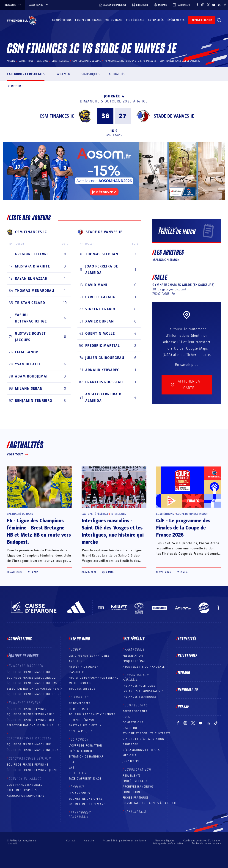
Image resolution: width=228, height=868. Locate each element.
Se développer (80, 703)
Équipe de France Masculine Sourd (34, 694)
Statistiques (90, 74)
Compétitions (62, 20)
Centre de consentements (207, 843)
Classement (63, 74)
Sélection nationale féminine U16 (33, 725)
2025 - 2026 (43, 61)
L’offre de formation (85, 746)
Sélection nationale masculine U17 (35, 689)
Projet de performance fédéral (93, 678)
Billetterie (187, 656)
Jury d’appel (132, 761)
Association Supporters (26, 796)
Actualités (156, 20)
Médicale (130, 755)
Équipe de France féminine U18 (30, 720)
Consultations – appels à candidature (152, 803)
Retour (14, 86)
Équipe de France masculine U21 (32, 678)
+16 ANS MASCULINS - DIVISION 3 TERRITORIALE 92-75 (130, 61)
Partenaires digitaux (85, 725)
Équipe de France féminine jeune (32, 770)
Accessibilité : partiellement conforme (124, 841)
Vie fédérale (135, 20)
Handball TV (188, 690)
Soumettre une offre (86, 799)
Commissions (136, 705)
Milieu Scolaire (81, 683)
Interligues (118, 514)
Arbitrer (76, 661)
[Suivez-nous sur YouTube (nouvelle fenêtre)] (214, 5)
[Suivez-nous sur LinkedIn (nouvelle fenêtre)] (219, 5)
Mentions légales (165, 841)
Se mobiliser (78, 709)
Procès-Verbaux (135, 781)
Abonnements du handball (144, 667)
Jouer (76, 650)
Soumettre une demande (88, 804)
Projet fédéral (134, 661)
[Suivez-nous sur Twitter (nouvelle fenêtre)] (208, 5)
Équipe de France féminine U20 (31, 714)
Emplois (78, 787)
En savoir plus (187, 365)
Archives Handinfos (138, 787)
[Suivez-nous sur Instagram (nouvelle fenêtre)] (203, 5)
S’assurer (76, 672)
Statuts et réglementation (144, 739)
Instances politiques (139, 686)
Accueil (11, 61)
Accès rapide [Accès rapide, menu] (39, 5)
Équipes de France (89, 20)
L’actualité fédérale (95, 514)
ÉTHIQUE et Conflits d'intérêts (147, 733)
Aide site (89, 841)
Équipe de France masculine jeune (34, 750)
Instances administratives (143, 691)
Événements (176, 20)
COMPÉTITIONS (133, 722)
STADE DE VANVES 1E (174, 116)
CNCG (126, 717)
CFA (71, 762)
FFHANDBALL (135, 650)
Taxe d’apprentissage (85, 779)
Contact (71, 841)
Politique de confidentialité (168, 844)
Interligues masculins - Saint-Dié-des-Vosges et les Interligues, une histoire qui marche (113, 531)
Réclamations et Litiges (141, 750)
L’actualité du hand (20, 514)
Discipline (130, 728)
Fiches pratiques (136, 798)
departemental (60, 61)
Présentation (133, 656)
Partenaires (136, 812)
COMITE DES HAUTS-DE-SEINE (87, 61)
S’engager (80, 697)
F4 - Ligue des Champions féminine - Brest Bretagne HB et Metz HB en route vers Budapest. (39, 531)
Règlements (132, 776)
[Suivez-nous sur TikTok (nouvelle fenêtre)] (225, 5)
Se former (80, 739)
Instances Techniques (140, 697)
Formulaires (133, 792)
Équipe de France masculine (29, 672)
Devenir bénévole (82, 720)
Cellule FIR (78, 773)
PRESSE (183, 707)
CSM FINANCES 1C (57, 116)
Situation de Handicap (86, 757)
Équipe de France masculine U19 (32, 683)
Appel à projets (81, 731)
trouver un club (202, 20)
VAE (71, 768)
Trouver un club (82, 689)
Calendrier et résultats (26, 74)
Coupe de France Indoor (192, 514)
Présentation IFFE (82, 751)
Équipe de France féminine (27, 709)
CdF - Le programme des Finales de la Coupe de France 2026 (183, 528)
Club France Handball (25, 785)
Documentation (138, 769)
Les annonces (79, 793)
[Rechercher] (219, 20)
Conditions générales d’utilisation (202, 841)
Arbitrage (130, 744)
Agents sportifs (135, 711)
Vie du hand (114, 20)
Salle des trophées (22, 790)
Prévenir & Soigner (84, 667)
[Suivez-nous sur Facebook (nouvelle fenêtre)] (197, 5)
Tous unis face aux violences (92, 714)
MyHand (184, 673)
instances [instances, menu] (13, 5)
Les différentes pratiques (89, 656)
